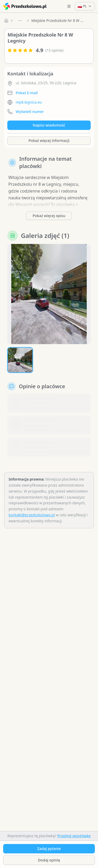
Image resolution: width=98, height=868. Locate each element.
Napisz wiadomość (49, 125)
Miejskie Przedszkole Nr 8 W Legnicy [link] (57, 20)
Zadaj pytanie (49, 849)
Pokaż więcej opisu (49, 216)
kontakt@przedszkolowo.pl (32, 515)
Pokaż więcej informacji (49, 140)
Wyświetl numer (30, 112)
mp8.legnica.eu (29, 102)
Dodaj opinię (49, 860)
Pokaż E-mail (27, 93)
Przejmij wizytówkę (74, 836)
